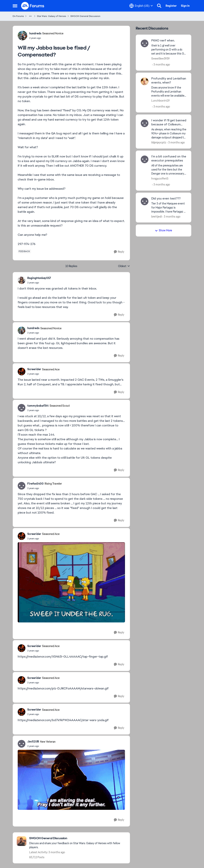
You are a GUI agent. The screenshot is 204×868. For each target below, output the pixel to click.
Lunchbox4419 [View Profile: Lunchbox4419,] (160, 100)
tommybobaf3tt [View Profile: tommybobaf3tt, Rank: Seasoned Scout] (38, 406)
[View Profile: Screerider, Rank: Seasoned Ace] (22, 372)
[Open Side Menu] (15, 6)
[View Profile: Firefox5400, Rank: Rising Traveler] (22, 486)
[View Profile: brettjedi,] (145, 201)
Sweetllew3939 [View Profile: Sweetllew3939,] (160, 59)
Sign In (185, 6)
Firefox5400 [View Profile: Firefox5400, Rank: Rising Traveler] (35, 484)
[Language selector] (141, 6)
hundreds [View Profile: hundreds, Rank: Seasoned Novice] (35, 33)
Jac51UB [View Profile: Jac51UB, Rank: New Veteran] (33, 741)
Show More (163, 230)
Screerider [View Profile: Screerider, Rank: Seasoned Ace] (34, 369)
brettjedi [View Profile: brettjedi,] (157, 216)
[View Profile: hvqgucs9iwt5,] (145, 159)
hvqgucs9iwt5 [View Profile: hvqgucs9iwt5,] (160, 179)
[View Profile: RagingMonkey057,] (22, 280)
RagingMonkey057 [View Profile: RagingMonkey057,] (39, 278)
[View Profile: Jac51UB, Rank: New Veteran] (22, 744)
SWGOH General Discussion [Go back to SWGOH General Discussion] (85, 16)
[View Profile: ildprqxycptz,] (145, 123)
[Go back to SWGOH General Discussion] (78, 838)
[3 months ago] (161, 65)
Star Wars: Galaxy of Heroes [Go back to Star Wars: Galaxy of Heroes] (52, 16)
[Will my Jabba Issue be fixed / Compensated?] (39, 283)
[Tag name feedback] (24, 251)
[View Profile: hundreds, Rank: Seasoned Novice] (22, 36)
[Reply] (119, 252)
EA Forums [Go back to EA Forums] (18, 16)
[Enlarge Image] (71, 582)
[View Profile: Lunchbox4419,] (145, 81)
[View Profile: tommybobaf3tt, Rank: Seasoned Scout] (22, 408)
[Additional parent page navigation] (30, 16)
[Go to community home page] (33, 6)
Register (171, 6)
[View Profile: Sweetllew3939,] (145, 43)
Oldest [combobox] (124, 266)
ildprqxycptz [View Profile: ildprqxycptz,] (159, 142)
